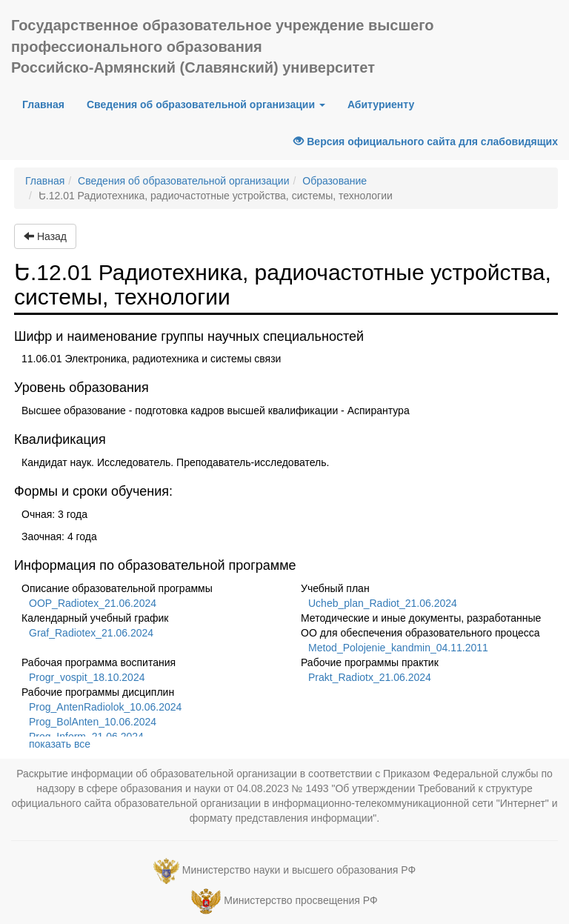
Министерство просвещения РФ (300, 900)
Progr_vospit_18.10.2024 (87, 677)
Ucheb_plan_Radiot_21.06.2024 (383, 603)
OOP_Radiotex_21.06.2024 (93, 603)
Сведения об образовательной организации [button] (206, 104)
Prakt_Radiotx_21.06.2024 (370, 677)
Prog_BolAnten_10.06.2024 (93, 722)
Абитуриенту (381, 104)
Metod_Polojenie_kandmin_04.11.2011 (398, 648)
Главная (49, 103)
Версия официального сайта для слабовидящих (426, 142)
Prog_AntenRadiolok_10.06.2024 (105, 707)
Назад (45, 236)
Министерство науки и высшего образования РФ (299, 870)
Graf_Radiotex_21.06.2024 (91, 633)
